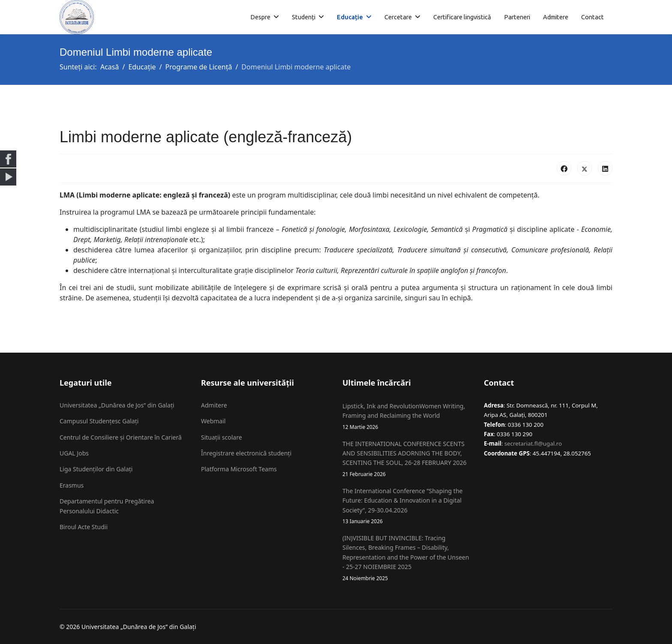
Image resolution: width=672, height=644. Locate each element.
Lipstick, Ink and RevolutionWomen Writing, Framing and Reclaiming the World (407, 416)
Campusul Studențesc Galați (99, 421)
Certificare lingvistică (462, 17)
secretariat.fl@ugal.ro (533, 443)
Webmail (213, 421)
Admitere (556, 17)
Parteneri (517, 17)
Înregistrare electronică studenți (246, 453)
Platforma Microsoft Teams (239, 469)
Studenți (304, 17)
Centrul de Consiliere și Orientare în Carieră (121, 437)
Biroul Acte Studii (84, 527)
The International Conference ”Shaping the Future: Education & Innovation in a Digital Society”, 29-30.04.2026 (407, 506)
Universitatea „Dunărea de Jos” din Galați (117, 405)
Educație (350, 17)
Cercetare (398, 17)
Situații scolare (222, 437)
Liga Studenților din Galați (96, 469)
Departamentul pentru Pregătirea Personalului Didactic (107, 506)
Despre (260, 17)
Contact (592, 17)
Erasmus (72, 485)
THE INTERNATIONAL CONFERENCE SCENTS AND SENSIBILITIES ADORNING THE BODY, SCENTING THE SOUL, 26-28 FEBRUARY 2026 (407, 459)
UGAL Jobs (74, 453)
